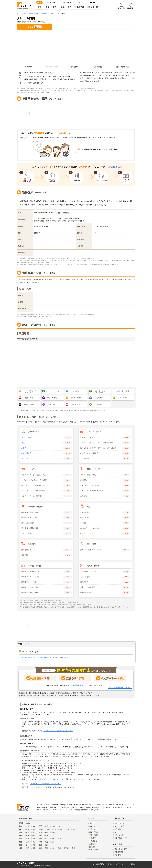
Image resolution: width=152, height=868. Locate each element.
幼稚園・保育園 (76, 398)
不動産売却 (80, 7)
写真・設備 (97, 67)
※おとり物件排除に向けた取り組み (120, 688)
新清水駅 (43, 79)
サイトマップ (119, 826)
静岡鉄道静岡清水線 (31, 79)
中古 (55, 7)
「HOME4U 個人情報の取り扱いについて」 (58, 731)
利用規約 (118, 829)
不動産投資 (93, 841)
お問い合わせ (119, 835)
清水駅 (39, 76)
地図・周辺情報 (62, 213)
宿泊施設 (100, 405)
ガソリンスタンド (123, 398)
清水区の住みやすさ (29, 657)
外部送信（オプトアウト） (117, 864)
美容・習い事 (76, 405)
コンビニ (76, 391)
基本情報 (28, 67)
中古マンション (95, 829)
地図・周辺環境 (122, 67)
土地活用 (92, 844)
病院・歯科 (29, 398)
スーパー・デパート (53, 391)
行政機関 (100, 398)
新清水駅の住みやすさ (61, 657)
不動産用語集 (119, 852)
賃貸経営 (92, 847)
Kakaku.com (27, 866)
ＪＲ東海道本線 (29, 76)
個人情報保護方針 (99, 864)
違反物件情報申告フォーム (78, 685)
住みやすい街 (93, 7)
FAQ (116, 832)
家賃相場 (118, 855)
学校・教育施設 (53, 398)
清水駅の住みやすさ (44, 657)
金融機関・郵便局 (123, 391)
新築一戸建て (94, 832)
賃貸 (39, 7)
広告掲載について (121, 838)
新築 (48, 7)
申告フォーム (32, 92)
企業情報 (132, 864)
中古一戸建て (94, 835)
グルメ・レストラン (29, 391)
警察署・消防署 (29, 405)
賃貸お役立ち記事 (121, 849)
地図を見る (49, 73)
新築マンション (95, 826)
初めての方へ (119, 823)
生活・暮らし (53, 405)
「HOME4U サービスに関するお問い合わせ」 (45, 784)
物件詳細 (74, 67)
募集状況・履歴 (51, 67)
